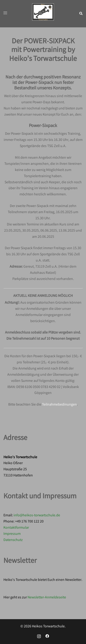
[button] (81, 14)
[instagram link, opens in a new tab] (39, 636)
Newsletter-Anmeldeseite (47, 598)
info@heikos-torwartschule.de (37, 516)
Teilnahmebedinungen (59, 405)
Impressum (12, 534)
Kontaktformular (16, 528)
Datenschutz (13, 540)
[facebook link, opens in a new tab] (47, 636)
